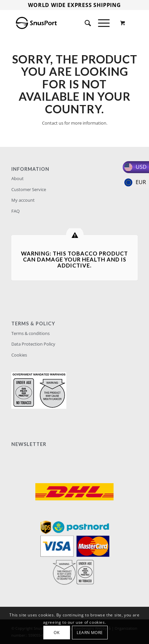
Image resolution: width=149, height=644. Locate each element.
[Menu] (100, 23)
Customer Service (29, 189)
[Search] (85, 23)
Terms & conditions (30, 333)
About (17, 178)
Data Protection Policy (33, 344)
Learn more (90, 633)
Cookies (19, 355)
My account (23, 200)
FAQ (15, 211)
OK (56, 633)
